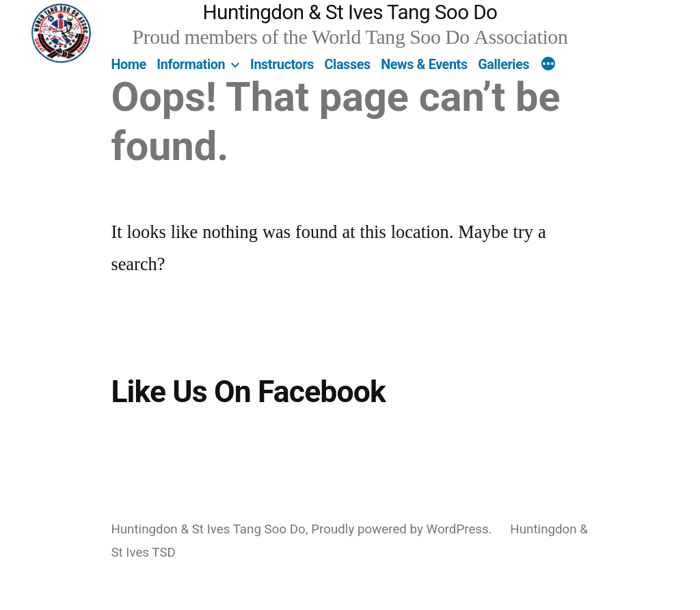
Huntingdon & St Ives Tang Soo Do (350, 12)
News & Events (424, 65)
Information (191, 65)
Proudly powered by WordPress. (403, 529)
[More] (548, 65)
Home (128, 65)
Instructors (282, 65)
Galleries (503, 65)
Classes (348, 65)
